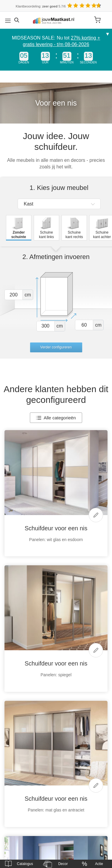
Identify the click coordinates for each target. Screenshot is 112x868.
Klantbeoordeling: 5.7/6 (41, 6)
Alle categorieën (56, 418)
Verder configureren (56, 347)
